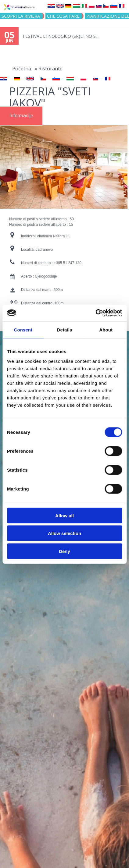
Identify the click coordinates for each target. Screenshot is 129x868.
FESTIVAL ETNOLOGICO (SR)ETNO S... (61, 36)
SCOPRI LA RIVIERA (21, 16)
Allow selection (64, 533)
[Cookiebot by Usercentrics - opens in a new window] (95, 313)
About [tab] (106, 330)
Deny (64, 551)
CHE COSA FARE (63, 16)
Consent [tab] (23, 330)
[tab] (21, 116)
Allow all (64, 515)
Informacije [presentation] (21, 116)
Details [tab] (65, 330)
